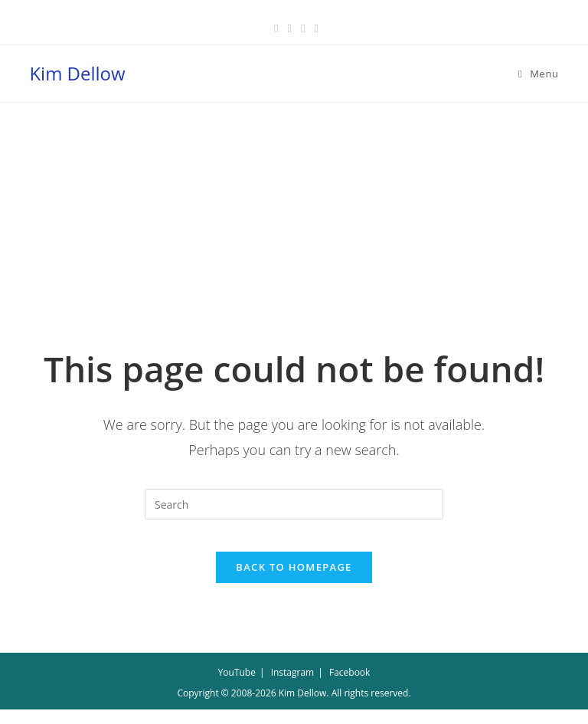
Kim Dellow (77, 73)
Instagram (293, 687)
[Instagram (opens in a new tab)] (303, 28)
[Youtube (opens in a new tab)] (314, 28)
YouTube (237, 687)
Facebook (350, 687)
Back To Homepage (294, 581)
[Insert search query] (294, 504)
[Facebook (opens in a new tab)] (276, 28)
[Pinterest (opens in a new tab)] (290, 28)
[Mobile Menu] (539, 74)
